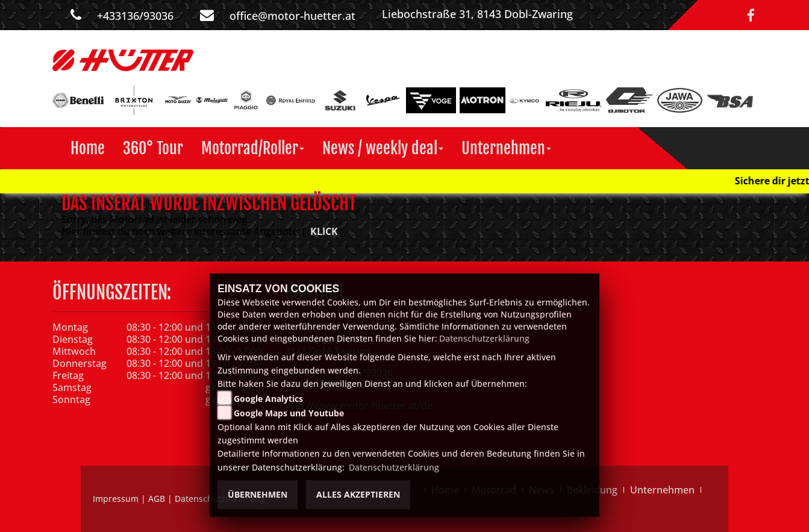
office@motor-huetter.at (292, 16)
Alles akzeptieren (358, 494)
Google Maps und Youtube (289, 413)
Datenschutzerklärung (484, 338)
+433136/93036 (135, 16)
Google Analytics (268, 399)
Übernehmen (258, 494)
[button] (253, 148)
